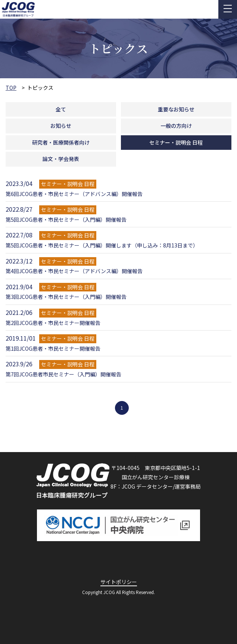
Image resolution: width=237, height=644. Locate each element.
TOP (11, 88)
